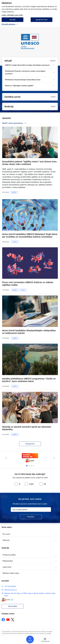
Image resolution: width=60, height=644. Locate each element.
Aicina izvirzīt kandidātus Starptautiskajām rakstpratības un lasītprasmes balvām (29, 332)
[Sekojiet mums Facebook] (3, 620)
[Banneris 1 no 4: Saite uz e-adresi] (30, 458)
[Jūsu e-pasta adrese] (31, 510)
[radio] (17, 484)
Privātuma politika (9, 555)
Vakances (6, 540)
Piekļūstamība (8, 561)
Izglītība (14, 192)
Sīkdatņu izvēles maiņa (11, 573)
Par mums (6, 534)
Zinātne (15, 242)
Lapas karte (7, 567)
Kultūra (23, 290)
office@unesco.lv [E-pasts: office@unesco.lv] (11, 590)
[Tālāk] (54, 458)
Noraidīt (13, 20)
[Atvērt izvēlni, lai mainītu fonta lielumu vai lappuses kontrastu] (45, 640)
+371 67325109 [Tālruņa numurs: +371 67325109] (10, 586)
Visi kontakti (13, 606)
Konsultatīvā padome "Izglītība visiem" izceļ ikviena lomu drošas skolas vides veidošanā (29, 163)
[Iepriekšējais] (6, 458)
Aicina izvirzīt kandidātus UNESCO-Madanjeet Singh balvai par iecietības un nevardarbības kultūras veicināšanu (30, 235)
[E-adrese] (6, 600)
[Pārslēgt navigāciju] (30, 639)
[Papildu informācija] (12, 600)
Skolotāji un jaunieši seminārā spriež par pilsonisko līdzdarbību (27, 428)
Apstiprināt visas (42, 20)
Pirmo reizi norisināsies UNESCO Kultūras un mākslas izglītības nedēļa (28, 284)
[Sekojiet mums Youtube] (8, 620)
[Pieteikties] (31, 517)
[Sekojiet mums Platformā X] (13, 620)
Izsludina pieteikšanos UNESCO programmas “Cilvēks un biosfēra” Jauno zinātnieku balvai (29, 380)
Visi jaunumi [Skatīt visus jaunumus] (30, 444)
